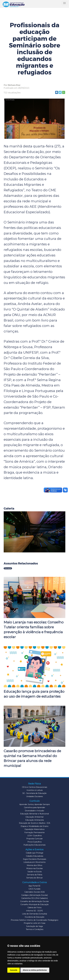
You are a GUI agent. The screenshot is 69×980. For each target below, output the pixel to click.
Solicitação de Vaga (34, 926)
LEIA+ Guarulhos (34, 836)
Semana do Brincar (34, 878)
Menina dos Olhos (34, 865)
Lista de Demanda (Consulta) (34, 914)
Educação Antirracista (35, 820)
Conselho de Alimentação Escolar (34, 901)
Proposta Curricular (34, 839)
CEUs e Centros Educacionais (34, 787)
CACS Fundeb (34, 889)
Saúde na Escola (35, 872)
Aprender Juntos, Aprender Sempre (35, 804)
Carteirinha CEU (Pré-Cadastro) (34, 898)
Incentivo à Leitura (35, 790)
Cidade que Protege (35, 853)
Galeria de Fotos (34, 908)
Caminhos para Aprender (35, 807)
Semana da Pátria (35, 875)
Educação (8, 568)
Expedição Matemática (34, 829)
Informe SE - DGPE (34, 911)
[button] (34, 532)
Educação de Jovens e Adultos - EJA (35, 823)
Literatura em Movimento (35, 862)
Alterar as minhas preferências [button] (35, 970)
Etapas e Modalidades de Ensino (35, 826)
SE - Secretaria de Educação (34, 793)
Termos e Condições (35, 929)
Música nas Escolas (34, 868)
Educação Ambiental (34, 817)
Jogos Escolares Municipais (34, 859)
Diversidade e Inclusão (34, 811)
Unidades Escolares (34, 796)
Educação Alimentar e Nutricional (34, 814)
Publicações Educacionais (34, 845)
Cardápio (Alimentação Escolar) (35, 895)
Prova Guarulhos (34, 842)
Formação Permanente (34, 832)
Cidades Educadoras (35, 856)
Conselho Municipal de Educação (35, 904)
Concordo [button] (14, 970)
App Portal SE (34, 886)
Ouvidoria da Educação (35, 917)
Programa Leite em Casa (34, 923)
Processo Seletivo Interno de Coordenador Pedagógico (35, 920)
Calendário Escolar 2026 (34, 892)
